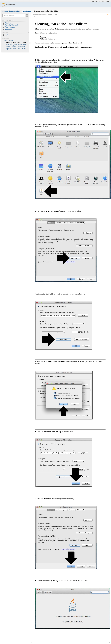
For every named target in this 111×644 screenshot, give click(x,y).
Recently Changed (10, 25)
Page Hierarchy (9, 27)
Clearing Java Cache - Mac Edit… (46, 11)
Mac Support (28, 11)
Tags (5, 35)
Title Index (7, 23)
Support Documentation (11, 11)
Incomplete (7, 29)
